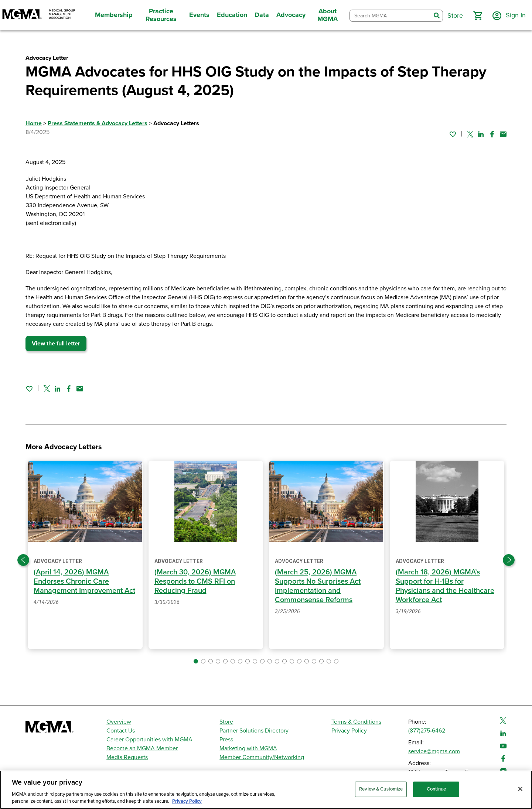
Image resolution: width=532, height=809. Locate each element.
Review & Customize (381, 789)
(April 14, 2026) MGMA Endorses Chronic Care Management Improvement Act (84, 581)
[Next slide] (509, 560)
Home (34, 123)
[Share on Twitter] (470, 134)
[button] (478, 16)
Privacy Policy (349, 731)
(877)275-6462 (427, 731)
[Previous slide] (23, 560)
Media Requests (127, 757)
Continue (436, 789)
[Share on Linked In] (481, 134)
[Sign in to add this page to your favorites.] (453, 134)
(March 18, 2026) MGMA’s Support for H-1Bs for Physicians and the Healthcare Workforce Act (445, 586)
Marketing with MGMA (248, 748)
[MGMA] (39, 15)
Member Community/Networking (262, 757)
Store (226, 722)
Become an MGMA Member (142, 748)
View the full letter (56, 344)
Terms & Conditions (356, 722)
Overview (119, 722)
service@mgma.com (434, 751)
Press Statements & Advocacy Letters (98, 123)
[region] (266, 790)
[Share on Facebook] (492, 134)
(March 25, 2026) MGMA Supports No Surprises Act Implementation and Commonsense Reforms (318, 586)
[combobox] (390, 16)
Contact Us (121, 731)
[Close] (520, 789)
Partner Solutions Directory (254, 731)
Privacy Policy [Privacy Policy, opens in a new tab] (187, 801)
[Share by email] (503, 134)
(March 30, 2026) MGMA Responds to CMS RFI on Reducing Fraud (195, 581)
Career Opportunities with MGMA (149, 740)
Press (226, 740)
